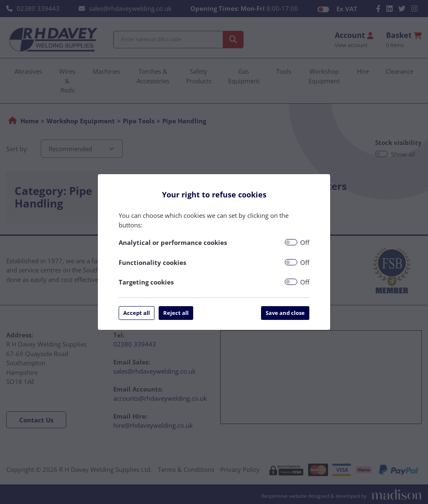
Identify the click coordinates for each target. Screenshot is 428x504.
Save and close (285, 313)
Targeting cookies (146, 282)
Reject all (176, 313)
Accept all (137, 313)
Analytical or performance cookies (173, 242)
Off (305, 242)
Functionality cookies (152, 262)
